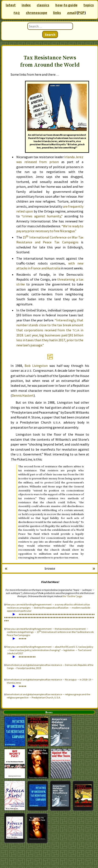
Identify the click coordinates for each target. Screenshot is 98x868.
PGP (81, 13)
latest (11, 5)
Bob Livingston (36, 366)
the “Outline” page (72, 596)
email (71, 13)
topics (89, 5)
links (57, 13)
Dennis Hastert (23, 395)
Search (50, 34)
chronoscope (36, 13)
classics (43, 5)
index (26, 5)
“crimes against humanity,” (42, 216)
